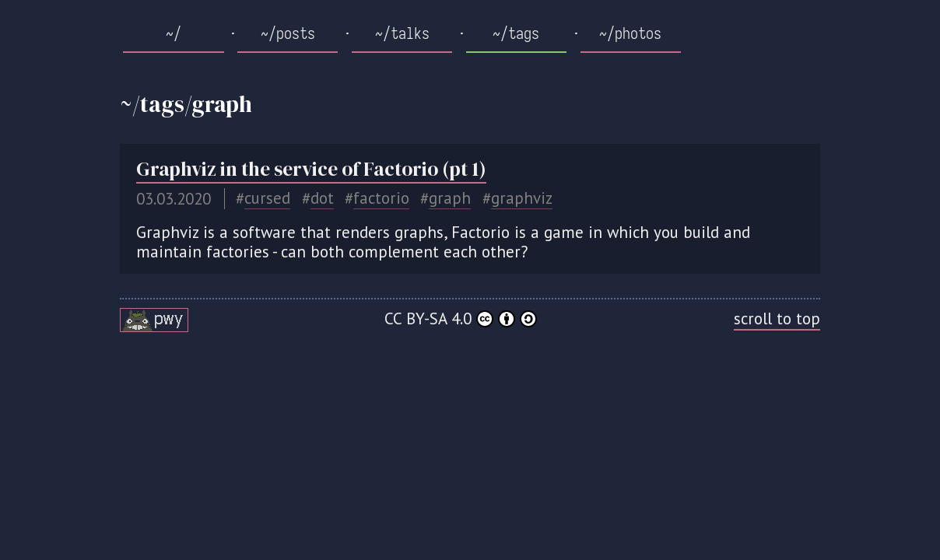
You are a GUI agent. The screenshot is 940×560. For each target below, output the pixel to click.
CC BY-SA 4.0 (461, 318)
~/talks (402, 34)
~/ (174, 34)
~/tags (516, 34)
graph (450, 198)
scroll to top (777, 318)
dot (322, 198)
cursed (267, 198)
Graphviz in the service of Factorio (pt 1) (311, 169)
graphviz (522, 198)
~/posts (288, 34)
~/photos (630, 34)
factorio (381, 198)
